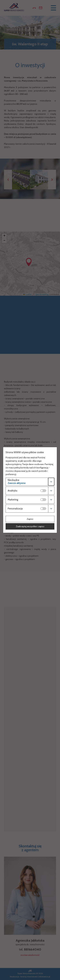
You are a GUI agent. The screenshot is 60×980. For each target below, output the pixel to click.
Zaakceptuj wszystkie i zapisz (30, 526)
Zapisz (30, 519)
